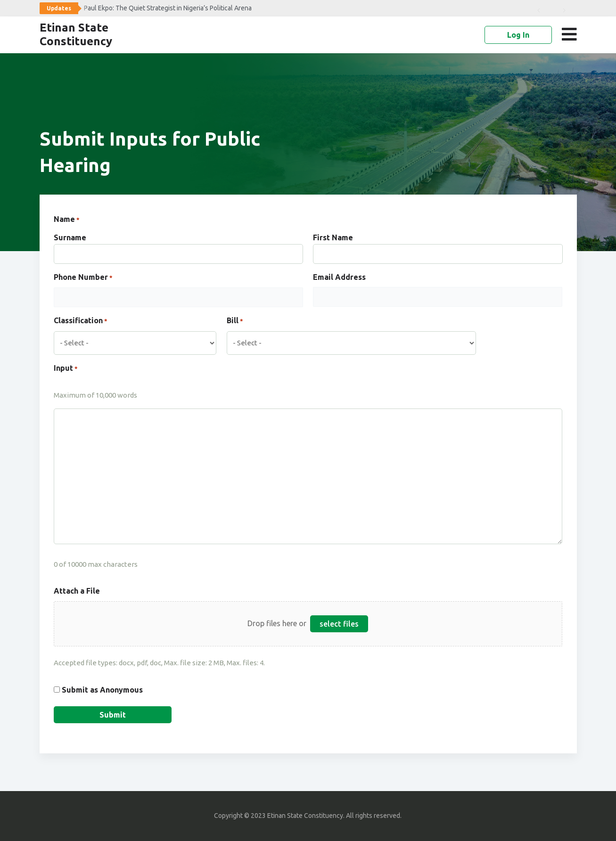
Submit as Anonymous (102, 690)
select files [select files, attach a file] (339, 624)
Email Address (339, 277)
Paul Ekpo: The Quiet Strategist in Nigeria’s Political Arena (168, 8)
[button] (571, 34)
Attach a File (77, 591)
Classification (81, 321)
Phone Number (83, 278)
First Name (333, 237)
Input (66, 369)
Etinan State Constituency (76, 34)
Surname (70, 237)
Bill (235, 321)
